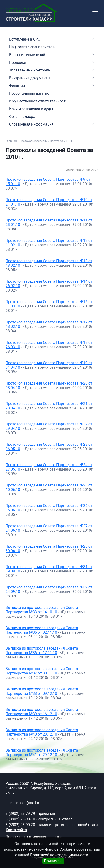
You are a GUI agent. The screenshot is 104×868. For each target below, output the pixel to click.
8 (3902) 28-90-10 (20, 819)
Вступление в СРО (25, 39)
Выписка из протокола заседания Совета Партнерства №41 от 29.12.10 (42, 752)
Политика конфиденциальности (34, 837)
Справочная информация (31, 124)
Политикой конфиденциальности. (60, 855)
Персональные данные (29, 93)
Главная (11, 141)
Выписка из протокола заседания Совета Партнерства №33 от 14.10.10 (42, 610)
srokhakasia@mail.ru (23, 803)
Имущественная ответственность (38, 101)
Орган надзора (22, 117)
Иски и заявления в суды (31, 109)
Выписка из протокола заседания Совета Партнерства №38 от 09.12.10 (42, 691)
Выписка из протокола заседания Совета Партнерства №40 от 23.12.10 (42, 732)
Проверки (18, 62)
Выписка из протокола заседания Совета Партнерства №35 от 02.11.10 (42, 630)
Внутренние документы (30, 78)
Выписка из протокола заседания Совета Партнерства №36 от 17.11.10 (42, 651)
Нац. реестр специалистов (32, 47)
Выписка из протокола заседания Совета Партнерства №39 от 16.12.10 (42, 712)
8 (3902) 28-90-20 (20, 825)
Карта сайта (16, 830)
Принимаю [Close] (53, 861)
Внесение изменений (27, 55)
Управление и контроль (30, 70)
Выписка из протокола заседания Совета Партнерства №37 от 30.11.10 (42, 671)
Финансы (17, 86)
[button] (64, 13)
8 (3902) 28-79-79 (20, 814)
